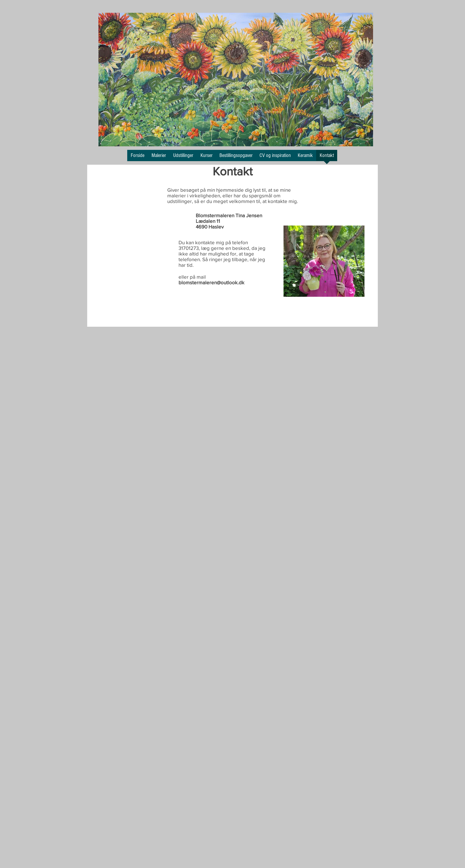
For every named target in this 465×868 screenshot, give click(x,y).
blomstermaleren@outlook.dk (211, 282)
